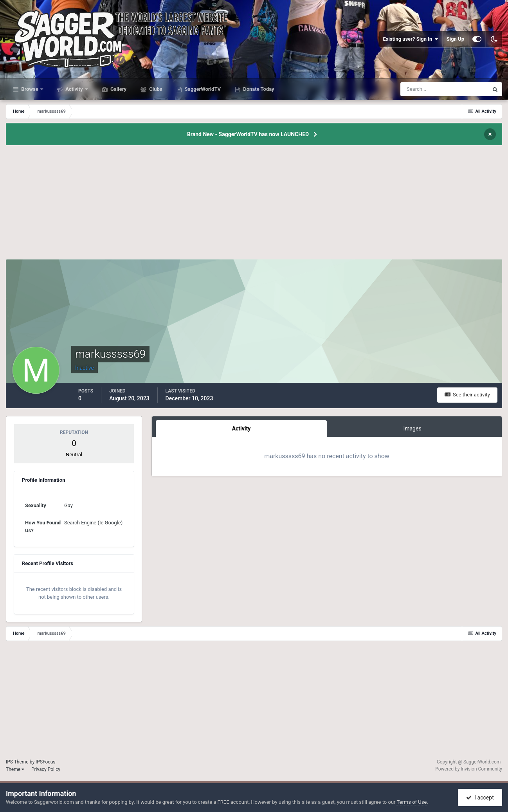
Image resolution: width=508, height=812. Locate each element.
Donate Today (258, 89)
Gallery (118, 89)
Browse (30, 89)
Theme (15, 769)
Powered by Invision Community (469, 769)
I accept (480, 798)
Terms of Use (412, 802)
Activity (74, 89)
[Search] (421, 89)
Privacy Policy (46, 769)
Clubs (155, 89)
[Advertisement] (254, 205)
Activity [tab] (241, 429)
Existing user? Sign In (411, 39)
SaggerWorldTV (202, 89)
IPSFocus (45, 762)
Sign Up (455, 39)
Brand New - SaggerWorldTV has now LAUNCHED (248, 134)
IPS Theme (17, 762)
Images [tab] (412, 429)
